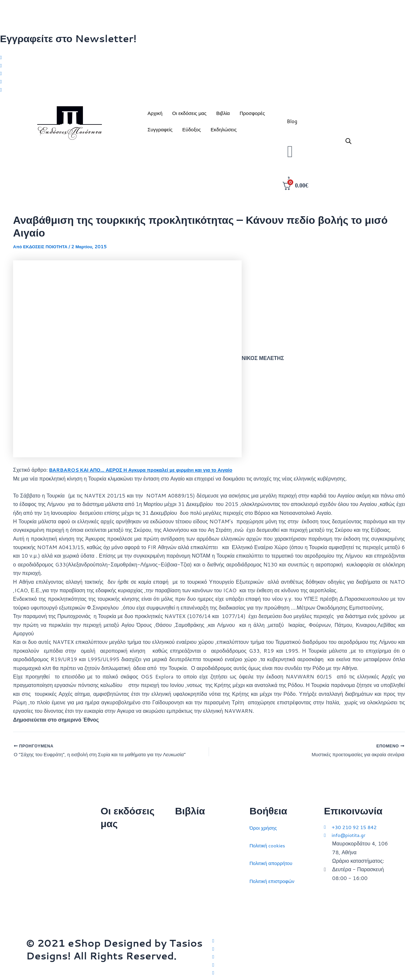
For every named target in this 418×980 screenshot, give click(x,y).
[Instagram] (209, 75)
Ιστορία (183, 860)
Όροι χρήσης (264, 825)
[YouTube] (302, 972)
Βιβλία (223, 116)
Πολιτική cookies (269, 842)
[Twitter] (209, 57)
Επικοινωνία (115, 873)
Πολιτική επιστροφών (274, 878)
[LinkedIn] (209, 83)
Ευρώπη (185, 896)
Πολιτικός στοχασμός (199, 878)
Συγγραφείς (160, 132)
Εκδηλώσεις (224, 132)
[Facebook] (209, 66)
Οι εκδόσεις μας (189, 116)
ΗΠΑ (181, 914)
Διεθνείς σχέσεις (194, 825)
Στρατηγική (188, 842)
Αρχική (155, 116)
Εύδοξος (192, 132)
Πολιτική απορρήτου (273, 860)
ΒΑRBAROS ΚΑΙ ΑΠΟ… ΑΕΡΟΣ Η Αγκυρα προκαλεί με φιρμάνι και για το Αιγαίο (149, 473)
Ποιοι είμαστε (116, 855)
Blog (292, 124)
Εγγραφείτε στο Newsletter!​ (68, 38)
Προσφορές (252, 116)
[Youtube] (209, 92)
